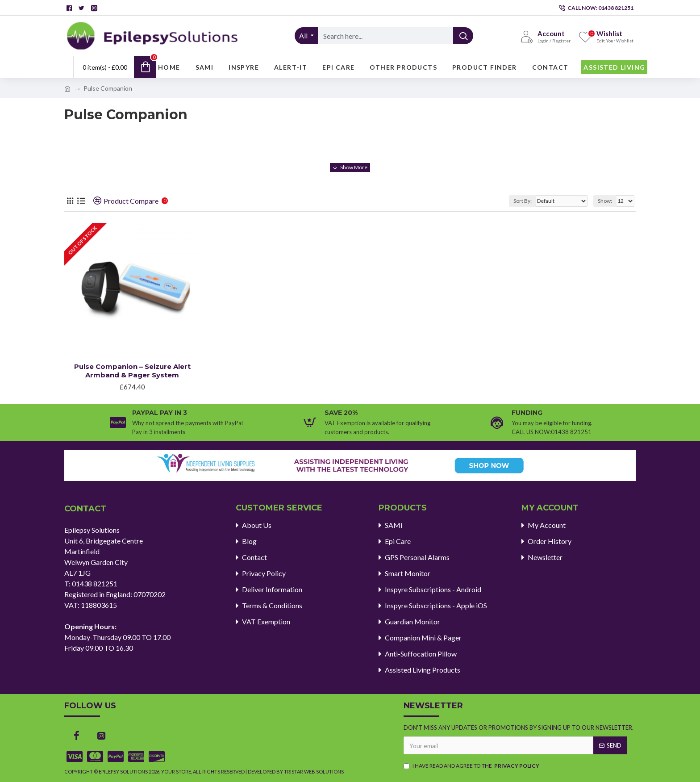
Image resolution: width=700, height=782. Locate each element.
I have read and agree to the (472, 766)
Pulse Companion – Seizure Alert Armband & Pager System (132, 371)
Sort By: (523, 201)
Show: (605, 201)
